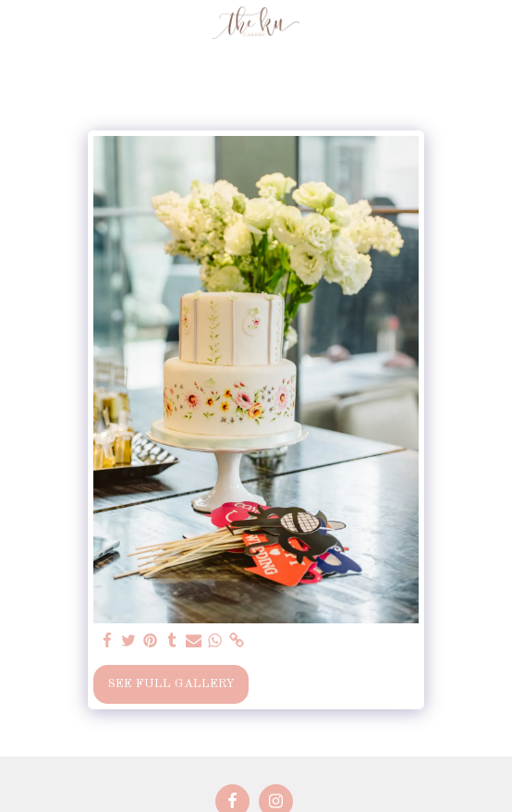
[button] (20, 22)
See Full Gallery (171, 684)
